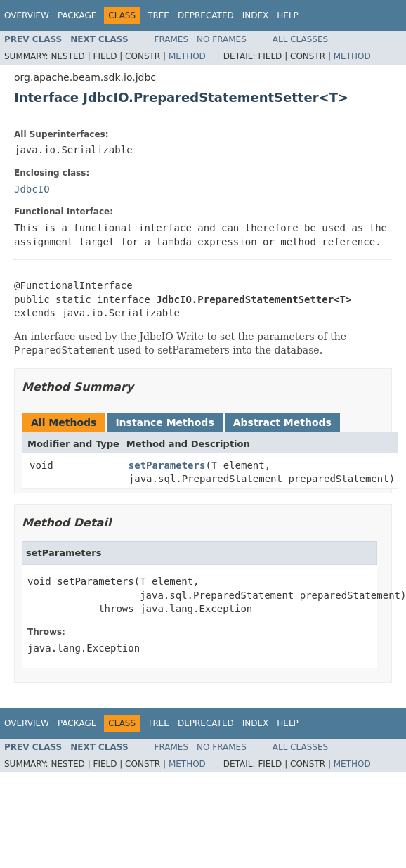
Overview (27, 15)
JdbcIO (32, 189)
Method (187, 56)
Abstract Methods (282, 422)
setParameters (167, 465)
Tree (158, 15)
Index (256, 15)
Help (288, 15)
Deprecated (206, 15)
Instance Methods (164, 422)
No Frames (222, 39)
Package (77, 15)
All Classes (300, 39)
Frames (172, 39)
